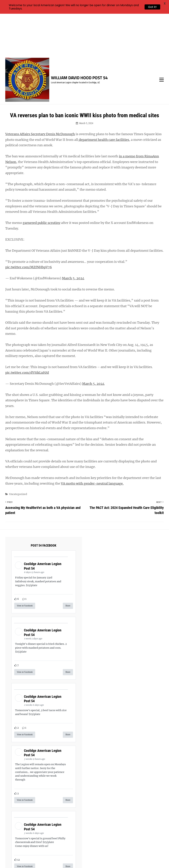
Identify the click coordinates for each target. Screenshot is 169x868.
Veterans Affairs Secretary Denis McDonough (40, 93)
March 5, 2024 (73, 237)
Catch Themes (149, 859)
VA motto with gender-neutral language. (92, 442)
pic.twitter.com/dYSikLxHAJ (27, 331)
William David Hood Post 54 (79, 36)
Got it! (152, 7)
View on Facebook (25, 564)
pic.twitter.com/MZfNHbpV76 (29, 226)
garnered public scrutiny (42, 181)
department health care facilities (104, 98)
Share (68, 564)
